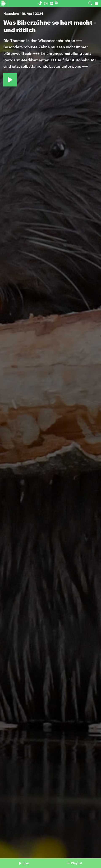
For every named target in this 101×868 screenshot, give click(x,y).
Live (26, 863)
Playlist (77, 863)
